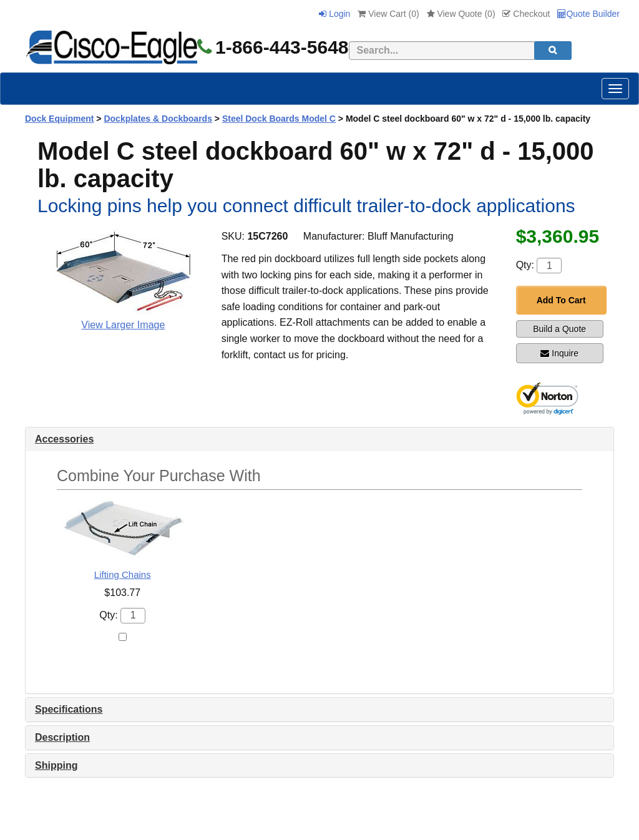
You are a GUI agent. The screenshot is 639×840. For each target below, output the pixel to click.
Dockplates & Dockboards (158, 119)
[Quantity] (549, 266)
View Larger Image (123, 325)
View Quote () (461, 14)
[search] (553, 51)
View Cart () (388, 14)
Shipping (56, 765)
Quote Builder (588, 14)
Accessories (64, 439)
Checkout (526, 14)
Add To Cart (561, 300)
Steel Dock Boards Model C (279, 119)
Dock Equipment (59, 119)
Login (334, 14)
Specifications (69, 709)
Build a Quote (559, 329)
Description (62, 737)
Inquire (559, 353)
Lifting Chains (123, 574)
